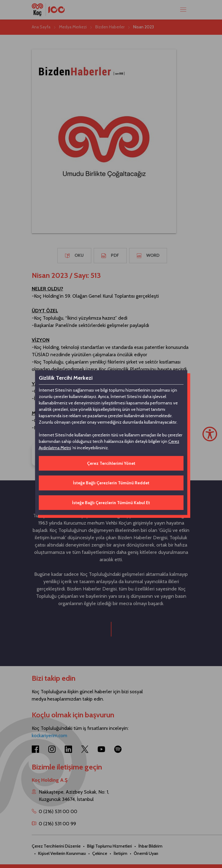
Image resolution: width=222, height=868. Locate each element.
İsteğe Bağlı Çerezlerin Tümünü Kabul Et (111, 503)
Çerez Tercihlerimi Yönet (111, 463)
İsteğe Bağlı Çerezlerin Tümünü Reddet (111, 483)
